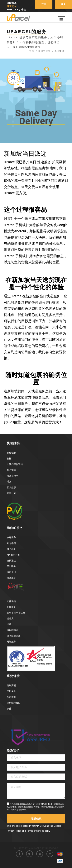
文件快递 (11, 601)
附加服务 (11, 642)
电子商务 (11, 549)
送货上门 (11, 572)
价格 (9, 459)
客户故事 (11, 487)
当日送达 (11, 561)
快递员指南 (12, 476)
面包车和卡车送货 (16, 613)
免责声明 (11, 697)
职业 (9, 709)
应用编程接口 (14, 703)
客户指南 (11, 470)
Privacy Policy (14, 831)
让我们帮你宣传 (15, 464)
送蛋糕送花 (12, 630)
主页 (32, 51)
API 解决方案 (13, 555)
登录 (63, 4)
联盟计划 (11, 493)
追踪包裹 (12, 3)
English (13, 9)
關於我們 (11, 453)
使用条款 (11, 691)
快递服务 (11, 537)
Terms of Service (35, 831)
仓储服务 (11, 607)
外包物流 (11, 543)
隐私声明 (11, 685)
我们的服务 (44, 51)
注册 (44, 4)
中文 (24, 9)
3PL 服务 (11, 566)
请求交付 (12, 6)
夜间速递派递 (14, 636)
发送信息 (36, 819)
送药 (9, 624)
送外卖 (10, 619)
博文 (9, 482)
